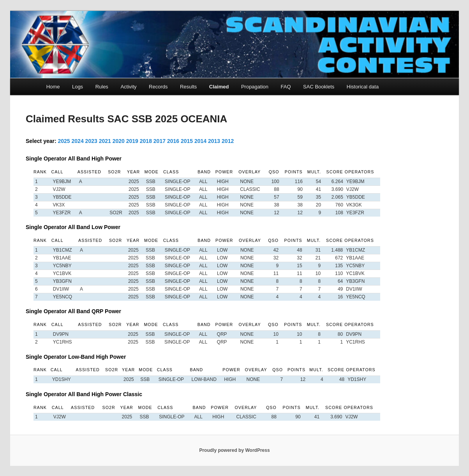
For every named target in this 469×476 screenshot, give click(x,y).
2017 (160, 141)
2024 (78, 141)
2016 (173, 141)
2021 (105, 141)
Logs (78, 87)
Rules (102, 87)
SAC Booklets (319, 87)
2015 (187, 141)
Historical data (363, 87)
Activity (128, 87)
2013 (214, 141)
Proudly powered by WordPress (234, 450)
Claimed (219, 87)
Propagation (255, 87)
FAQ (286, 87)
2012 (228, 141)
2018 (146, 141)
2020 (119, 141)
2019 (132, 141)
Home (53, 87)
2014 (200, 141)
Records (158, 87)
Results (188, 87)
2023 (91, 141)
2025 (64, 141)
